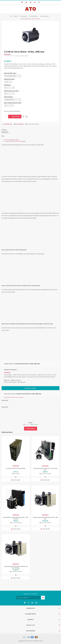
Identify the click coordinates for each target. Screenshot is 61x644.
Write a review (25, 56)
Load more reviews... (30, 388)
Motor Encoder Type (10, 73)
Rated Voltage (8, 97)
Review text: (5, 407)
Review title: (5, 400)
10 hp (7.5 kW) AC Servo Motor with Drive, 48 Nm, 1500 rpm (16, 567)
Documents (5, 131)
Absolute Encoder (9, 79)
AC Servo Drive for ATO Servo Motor (16, 468)
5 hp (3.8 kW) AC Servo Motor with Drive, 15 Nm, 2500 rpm (16, 518)
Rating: (30, 423)
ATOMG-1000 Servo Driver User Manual (15, 141)
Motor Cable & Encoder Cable (13, 103)
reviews (17, 56)
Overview (4, 129)
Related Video (5, 133)
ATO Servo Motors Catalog (12, 140)
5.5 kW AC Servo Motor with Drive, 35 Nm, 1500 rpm (45, 518)
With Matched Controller (11, 91)
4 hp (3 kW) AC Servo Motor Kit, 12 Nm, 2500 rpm (45, 469)
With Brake (7, 85)
